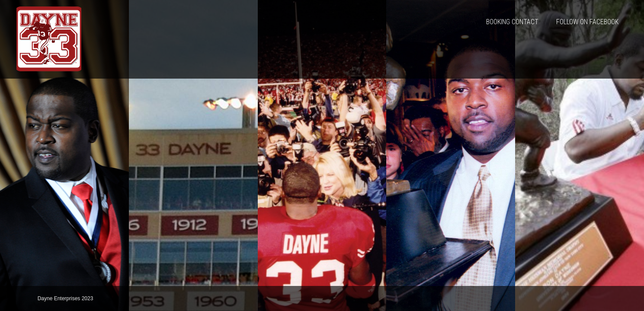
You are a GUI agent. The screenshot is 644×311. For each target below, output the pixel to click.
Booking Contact (512, 22)
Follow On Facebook (587, 22)
